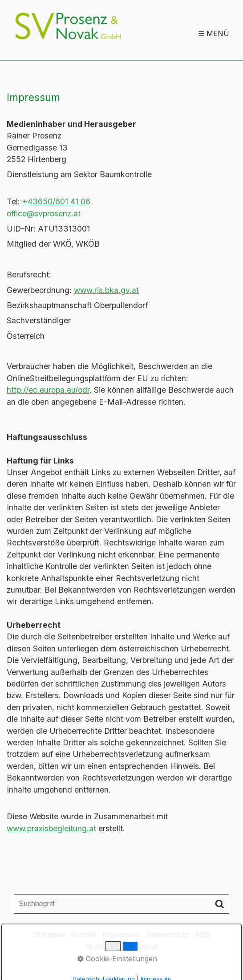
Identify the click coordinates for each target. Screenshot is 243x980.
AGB (202, 935)
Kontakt (84, 935)
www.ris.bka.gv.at (106, 290)
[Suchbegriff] (121, 904)
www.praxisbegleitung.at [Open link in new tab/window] (51, 828)
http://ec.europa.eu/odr (48, 390)
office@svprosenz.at (44, 213)
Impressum (121, 935)
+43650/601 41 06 (56, 201)
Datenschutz (167, 935)
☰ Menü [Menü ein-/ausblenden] (214, 33)
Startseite (49, 935)
